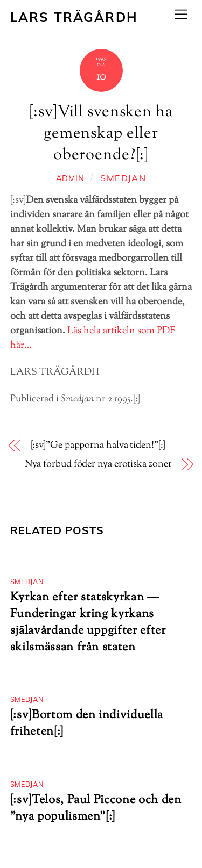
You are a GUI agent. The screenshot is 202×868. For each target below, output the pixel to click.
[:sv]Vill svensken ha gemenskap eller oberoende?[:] (101, 134)
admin (70, 178)
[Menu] (181, 14)
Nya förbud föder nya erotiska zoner (98, 465)
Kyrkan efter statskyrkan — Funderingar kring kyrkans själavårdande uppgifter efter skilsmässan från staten (88, 622)
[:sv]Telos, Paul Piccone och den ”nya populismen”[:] (96, 808)
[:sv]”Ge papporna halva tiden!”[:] (98, 446)
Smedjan (123, 178)
